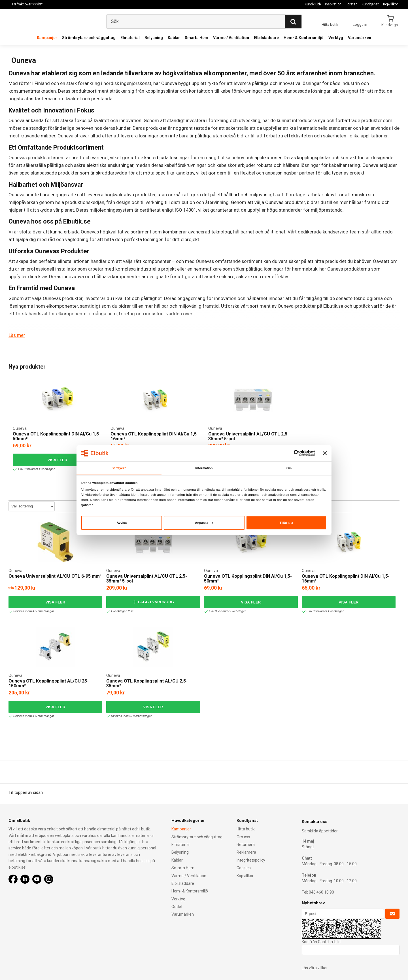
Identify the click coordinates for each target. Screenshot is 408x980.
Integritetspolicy (251, 860)
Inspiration (333, 4)
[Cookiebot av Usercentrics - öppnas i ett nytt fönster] (290, 453)
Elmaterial (130, 38)
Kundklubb (313, 4)
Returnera (246, 845)
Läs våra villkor (315, 968)
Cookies (244, 868)
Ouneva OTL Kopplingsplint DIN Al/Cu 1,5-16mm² (154, 436)
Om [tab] (289, 468)
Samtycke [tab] (119, 468)
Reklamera (246, 852)
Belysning (154, 38)
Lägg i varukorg (153, 602)
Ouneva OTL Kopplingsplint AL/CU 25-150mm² (49, 683)
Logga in (360, 25)
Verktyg (336, 38)
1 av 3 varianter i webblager (35, 469)
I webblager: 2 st (121, 611)
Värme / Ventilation (231, 38)
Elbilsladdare (266, 38)
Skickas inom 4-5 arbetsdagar (32, 611)
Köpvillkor (390, 4)
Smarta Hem (196, 38)
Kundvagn (390, 25)
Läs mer (17, 335)
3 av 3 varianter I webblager (324, 611)
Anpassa (204, 523)
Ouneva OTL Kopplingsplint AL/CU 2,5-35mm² (147, 683)
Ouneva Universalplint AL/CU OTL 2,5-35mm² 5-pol (249, 436)
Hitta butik (246, 829)
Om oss (243, 837)
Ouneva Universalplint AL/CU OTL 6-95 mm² (55, 576)
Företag (352, 4)
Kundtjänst (370, 4)
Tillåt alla (286, 523)
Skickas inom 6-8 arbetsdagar (130, 716)
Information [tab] (204, 468)
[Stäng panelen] (325, 453)
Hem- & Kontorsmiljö (304, 38)
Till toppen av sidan (26, 792)
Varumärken (360, 38)
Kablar (174, 38)
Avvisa (122, 523)
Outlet (177, 907)
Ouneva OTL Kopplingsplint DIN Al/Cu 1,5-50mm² (57, 436)
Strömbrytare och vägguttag (89, 38)
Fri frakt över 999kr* (27, 4)
